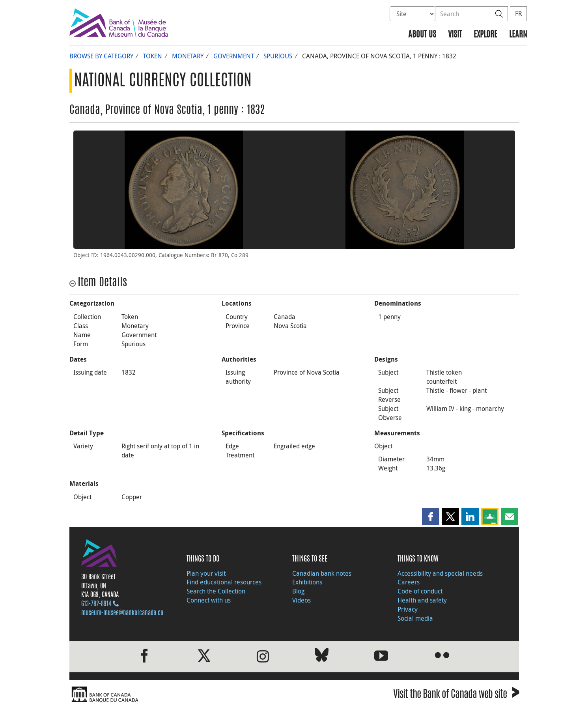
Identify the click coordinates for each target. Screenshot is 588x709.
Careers (409, 582)
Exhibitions (307, 582)
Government (234, 56)
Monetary (188, 56)
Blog (298, 591)
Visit (455, 35)
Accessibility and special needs (440, 573)
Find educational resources (224, 582)
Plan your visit (206, 573)
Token (152, 56)
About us (422, 35)
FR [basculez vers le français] (518, 13)
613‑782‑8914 (96, 604)
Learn (518, 35)
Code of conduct (420, 591)
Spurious (278, 56)
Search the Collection (216, 591)
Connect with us (209, 600)
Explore (485, 35)
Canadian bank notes (322, 573)
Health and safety (422, 600)
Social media (415, 618)
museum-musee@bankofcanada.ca (122, 613)
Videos (301, 600)
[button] (431, 517)
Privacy (408, 609)
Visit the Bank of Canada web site (456, 695)
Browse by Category (101, 56)
